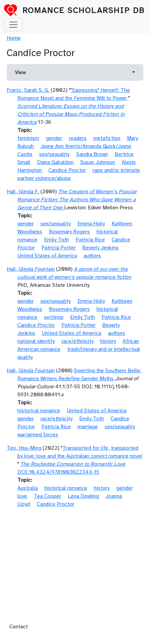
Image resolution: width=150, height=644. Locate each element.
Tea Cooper (47, 496)
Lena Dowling (83, 496)
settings (54, 317)
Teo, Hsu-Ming (24, 448)
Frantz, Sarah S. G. (28, 90)
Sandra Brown (92, 154)
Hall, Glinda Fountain (31, 269)
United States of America (47, 256)
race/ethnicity (78, 341)
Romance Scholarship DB (84, 10)
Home (14, 38)
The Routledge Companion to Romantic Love (73, 464)
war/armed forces (38, 435)
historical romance (39, 411)
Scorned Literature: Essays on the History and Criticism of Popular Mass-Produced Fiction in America (71, 114)
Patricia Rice (90, 240)
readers (78, 138)
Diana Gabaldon (55, 162)
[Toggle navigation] (13, 25)
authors (92, 256)
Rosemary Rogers (69, 232)
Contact (19, 627)
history (108, 341)
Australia (28, 488)
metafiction (107, 138)
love (22, 496)
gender (54, 138)
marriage (88, 427)
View (20, 72)
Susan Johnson (98, 162)
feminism (28, 138)
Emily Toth (56, 240)
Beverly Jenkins (100, 248)
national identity (36, 341)
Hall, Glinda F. (23, 192)
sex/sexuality (54, 154)
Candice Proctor (67, 170)
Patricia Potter (58, 248)
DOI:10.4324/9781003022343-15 (58, 472)
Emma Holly (91, 224)
